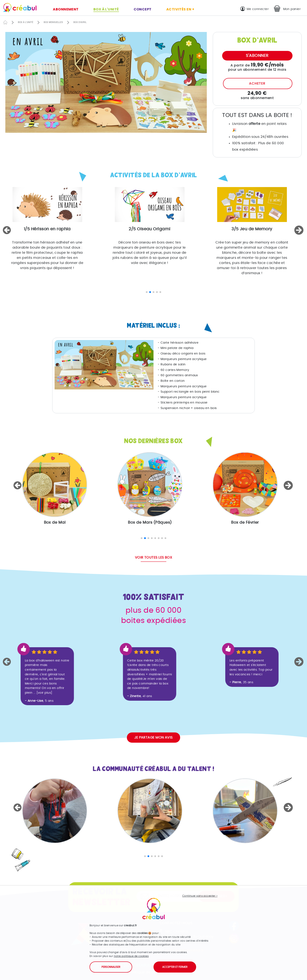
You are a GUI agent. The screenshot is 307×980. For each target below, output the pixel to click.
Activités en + (180, 9)
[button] (7, 230)
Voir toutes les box (154, 558)
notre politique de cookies (131, 956)
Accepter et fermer (175, 967)
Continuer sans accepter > (200, 896)
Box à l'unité (106, 9)
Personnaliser (111, 967)
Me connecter (258, 9)
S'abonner (257, 56)
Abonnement (66, 9)
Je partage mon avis (153, 738)
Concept (143, 9)
